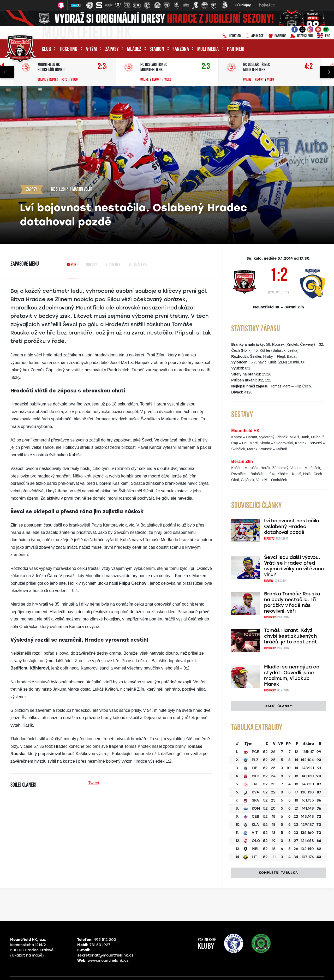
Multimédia (208, 49)
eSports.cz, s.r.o (192, 971)
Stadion (157, 49)
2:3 (102, 67)
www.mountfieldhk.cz (108, 946)
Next (327, 72)
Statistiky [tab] (113, 265)
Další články (278, 692)
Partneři (236, 49)
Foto (64, 80)
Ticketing (68, 49)
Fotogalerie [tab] (138, 265)
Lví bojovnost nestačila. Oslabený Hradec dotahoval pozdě (292, 527)
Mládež (134, 49)
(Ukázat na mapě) (27, 941)
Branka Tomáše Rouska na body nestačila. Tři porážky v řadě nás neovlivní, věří (292, 596)
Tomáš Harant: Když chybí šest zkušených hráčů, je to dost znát (291, 629)
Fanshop (277, 36)
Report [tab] (72, 265)
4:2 (309, 67)
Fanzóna (181, 49)
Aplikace (254, 36)
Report (54, 80)
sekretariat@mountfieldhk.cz (105, 941)
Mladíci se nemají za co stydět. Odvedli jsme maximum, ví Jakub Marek (292, 662)
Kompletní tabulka (278, 858)
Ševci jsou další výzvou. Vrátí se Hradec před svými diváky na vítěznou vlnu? (294, 560)
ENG (323, 36)
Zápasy (112, 49)
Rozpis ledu (302, 36)
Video (74, 80)
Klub (46, 49)
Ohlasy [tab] (92, 265)
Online (42, 80)
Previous (7, 72)
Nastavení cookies (230, 971)
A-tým (91, 49)
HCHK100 (231, 36)
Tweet (94, 783)
